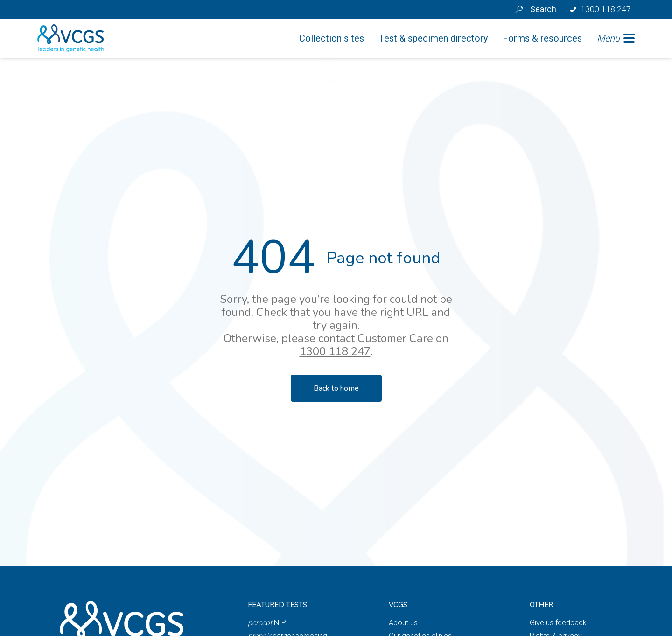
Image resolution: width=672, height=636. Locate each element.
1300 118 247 (335, 351)
